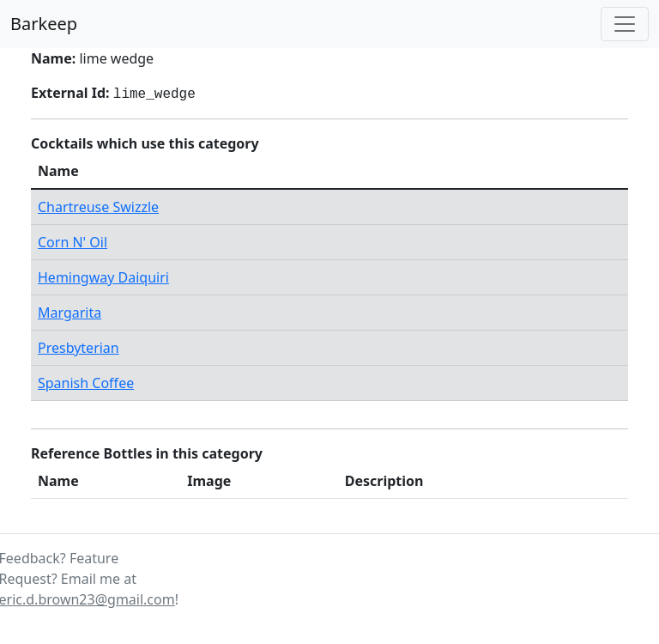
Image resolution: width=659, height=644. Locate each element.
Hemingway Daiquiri (103, 277)
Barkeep (44, 24)
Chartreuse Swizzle (98, 207)
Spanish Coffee (86, 383)
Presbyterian (79, 348)
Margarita (70, 313)
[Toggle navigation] (625, 24)
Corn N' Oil (73, 242)
